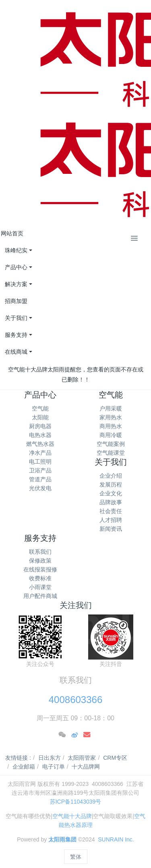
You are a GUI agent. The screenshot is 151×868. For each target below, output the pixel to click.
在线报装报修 (40, 569)
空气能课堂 (111, 453)
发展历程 (111, 485)
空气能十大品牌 (72, 816)
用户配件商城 (40, 596)
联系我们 (40, 552)
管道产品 (40, 479)
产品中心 (40, 395)
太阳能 (40, 417)
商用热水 (111, 426)
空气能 (40, 408)
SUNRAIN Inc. (116, 839)
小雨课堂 (40, 587)
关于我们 (111, 462)
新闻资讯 (111, 529)
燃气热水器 (40, 444)
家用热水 (111, 417)
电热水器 (40, 435)
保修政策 (40, 561)
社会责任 (111, 511)
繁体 (76, 857)
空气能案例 (111, 444)
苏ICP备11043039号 (76, 802)
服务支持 (40, 538)
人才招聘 (111, 520)
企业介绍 (111, 476)
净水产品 (40, 453)
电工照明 (40, 462)
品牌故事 (111, 502)
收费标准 (40, 578)
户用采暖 (111, 408)
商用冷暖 (111, 435)
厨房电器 (40, 426)
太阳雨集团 (62, 839)
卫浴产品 (40, 470)
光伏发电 (40, 488)
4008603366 (75, 700)
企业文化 (111, 493)
